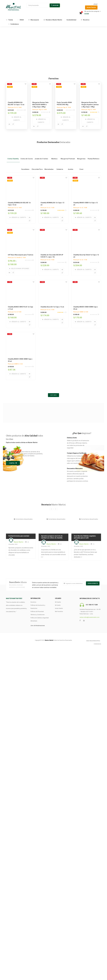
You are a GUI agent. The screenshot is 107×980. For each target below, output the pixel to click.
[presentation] (51, 509)
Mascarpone (34, 20)
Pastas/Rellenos (94, 156)
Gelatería (60, 166)
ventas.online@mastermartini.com (90, 617)
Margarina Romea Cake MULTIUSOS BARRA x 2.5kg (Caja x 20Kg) (40, 105)
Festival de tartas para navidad (19, 536)
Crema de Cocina (27, 156)
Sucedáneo (25, 166)
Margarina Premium (68, 156)
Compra (13, 463)
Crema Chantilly (13, 156)
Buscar (55, 5)
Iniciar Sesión (91, 7)
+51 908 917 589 (92, 605)
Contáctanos (13, 24)
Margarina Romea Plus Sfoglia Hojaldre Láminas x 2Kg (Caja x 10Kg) (90, 105)
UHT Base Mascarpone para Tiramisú (21, 255)
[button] (92, 13)
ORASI (21, 20)
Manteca (54, 156)
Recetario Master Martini (53, 20)
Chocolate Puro (37, 166)
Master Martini (19, 542)
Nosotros (85, 20)
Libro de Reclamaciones (38, 626)
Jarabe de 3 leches (41, 156)
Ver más (54, 395)
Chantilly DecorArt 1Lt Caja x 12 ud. (52, 307)
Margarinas (81, 156)
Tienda (9, 20)
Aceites (71, 166)
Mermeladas (49, 166)
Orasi (81, 166)
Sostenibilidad (71, 20)
